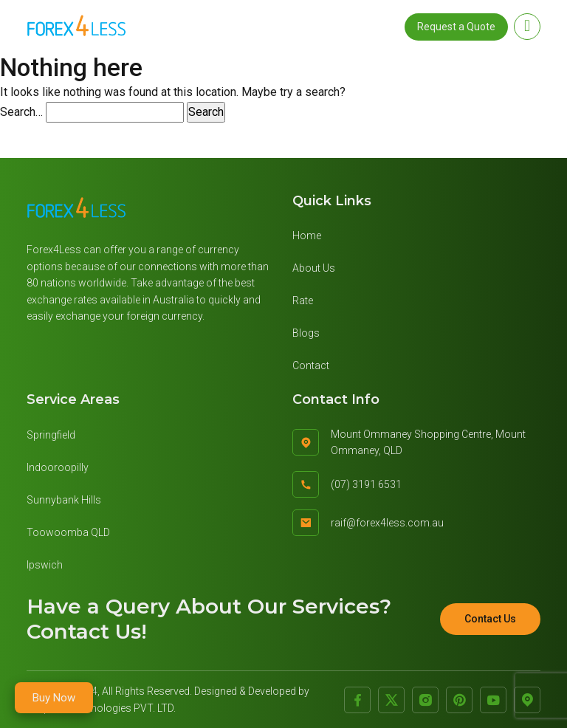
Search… (21, 112)
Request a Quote (456, 27)
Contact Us (490, 619)
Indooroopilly (58, 467)
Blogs (306, 333)
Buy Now (54, 698)
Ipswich (45, 565)
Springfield (51, 435)
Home (307, 236)
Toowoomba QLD (68, 532)
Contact (311, 365)
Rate (303, 301)
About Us (314, 268)
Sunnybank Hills (64, 500)
